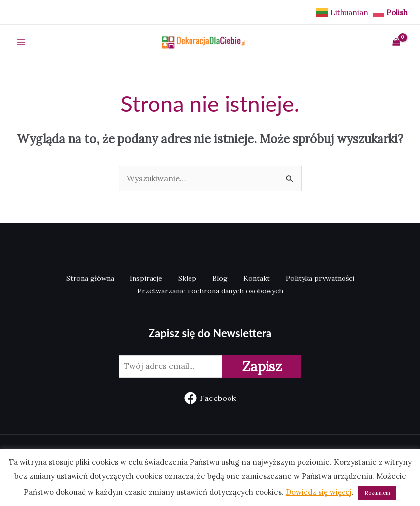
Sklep (187, 278)
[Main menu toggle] (21, 42)
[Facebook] (210, 398)
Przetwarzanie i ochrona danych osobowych (210, 291)
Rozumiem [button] (377, 493)
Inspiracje (146, 278)
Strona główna (90, 278)
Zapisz (262, 366)
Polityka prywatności (320, 278)
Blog (220, 278)
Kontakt (257, 278)
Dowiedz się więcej (319, 492)
